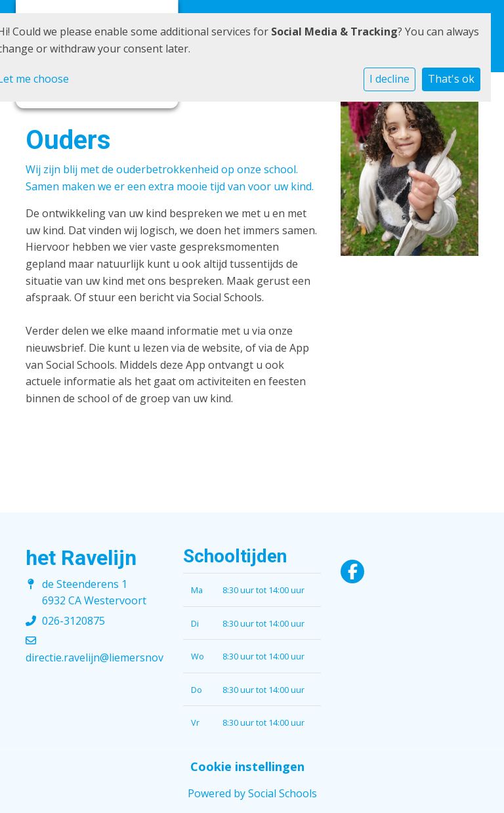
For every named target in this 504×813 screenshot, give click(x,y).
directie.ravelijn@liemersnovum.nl (108, 657)
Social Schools (283, 793)
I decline (389, 79)
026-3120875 (73, 621)
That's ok (451, 79)
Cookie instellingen (247, 766)
